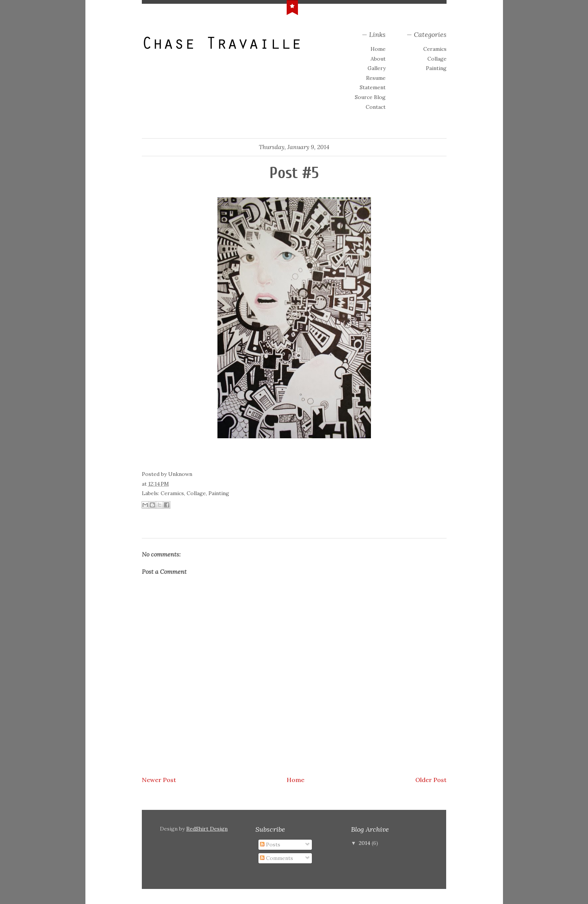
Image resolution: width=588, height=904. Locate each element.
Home (378, 49)
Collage (437, 59)
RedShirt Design (207, 829)
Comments (277, 858)
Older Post (431, 780)
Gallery (377, 68)
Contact (376, 107)
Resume (376, 78)
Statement (373, 87)
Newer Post (159, 780)
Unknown (180, 474)
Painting (436, 68)
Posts (270, 845)
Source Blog (370, 97)
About (378, 59)
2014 (365, 843)
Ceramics (435, 49)
